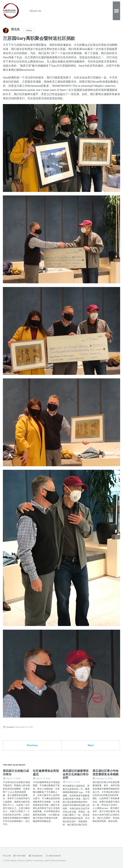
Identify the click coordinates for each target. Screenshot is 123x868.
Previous (32, 749)
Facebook (36, 856)
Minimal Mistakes (59, 861)
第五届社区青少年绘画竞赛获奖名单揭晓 (106, 777)
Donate (89, 11)
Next (91, 749)
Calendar (73, 11)
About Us (36, 11)
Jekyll (46, 861)
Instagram (54, 856)
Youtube (20, 856)
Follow (29, 31)
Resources (55, 11)
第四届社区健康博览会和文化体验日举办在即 (76, 778)
